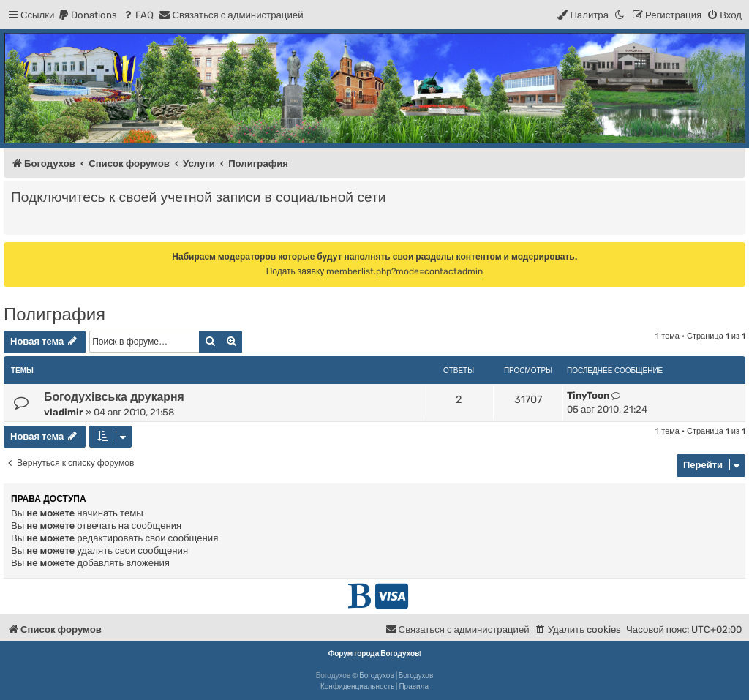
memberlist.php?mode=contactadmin (404, 271)
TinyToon (588, 395)
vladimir (64, 412)
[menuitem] (87, 15)
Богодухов (377, 676)
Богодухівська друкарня (114, 397)
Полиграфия (54, 314)
